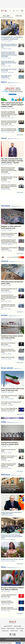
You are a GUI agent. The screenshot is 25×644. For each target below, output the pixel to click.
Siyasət (4, 138)
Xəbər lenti (19, 16)
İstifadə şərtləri (5, 631)
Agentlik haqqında (8, 626)
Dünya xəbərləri (7, 368)
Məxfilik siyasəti (14, 631)
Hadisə (4, 422)
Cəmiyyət (5, 261)
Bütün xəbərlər (20, 135)
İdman (3, 567)
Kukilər (22, 631)
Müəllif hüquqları (20, 628)
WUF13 (4, 82)
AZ (17, 11)
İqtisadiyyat (6, 206)
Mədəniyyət (6, 475)
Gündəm (4, 315)
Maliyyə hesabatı (18, 626)
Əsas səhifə (6, 16)
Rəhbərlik (3, 628)
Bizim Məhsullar (11, 628)
